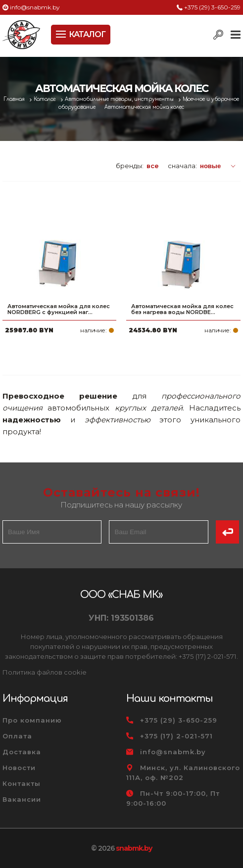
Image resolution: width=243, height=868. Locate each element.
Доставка (22, 752)
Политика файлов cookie (45, 672)
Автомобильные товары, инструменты (120, 99)
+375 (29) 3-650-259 (212, 7)
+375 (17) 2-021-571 (176, 736)
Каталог (46, 99)
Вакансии (22, 799)
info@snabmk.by (35, 7)
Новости (19, 768)
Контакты (22, 783)
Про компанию (32, 720)
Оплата (17, 736)
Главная (15, 99)
